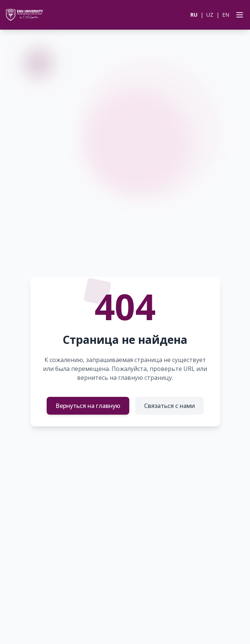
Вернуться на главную (88, 406)
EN (226, 15)
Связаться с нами (169, 406)
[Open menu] (238, 15)
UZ (210, 15)
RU (194, 15)
